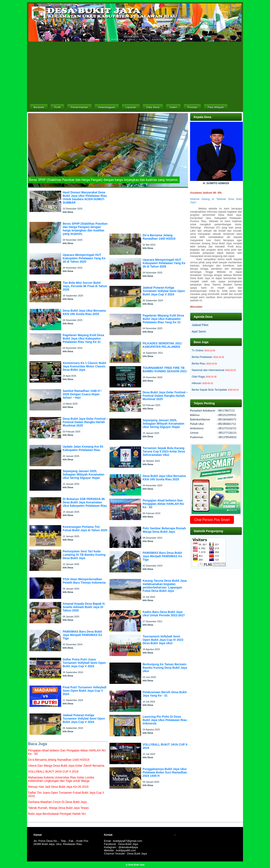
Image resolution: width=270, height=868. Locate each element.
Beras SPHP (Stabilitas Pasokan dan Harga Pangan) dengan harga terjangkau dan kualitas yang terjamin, (85, 229)
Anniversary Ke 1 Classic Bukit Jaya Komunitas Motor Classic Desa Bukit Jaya (84, 366)
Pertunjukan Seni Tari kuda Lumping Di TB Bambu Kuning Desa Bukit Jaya (84, 555)
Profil (57, 107)
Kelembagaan (107, 107)
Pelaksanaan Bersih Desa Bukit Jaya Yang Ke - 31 (165, 694)
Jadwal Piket (200, 325)
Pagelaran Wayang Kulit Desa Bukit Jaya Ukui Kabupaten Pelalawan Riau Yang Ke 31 (83, 338)
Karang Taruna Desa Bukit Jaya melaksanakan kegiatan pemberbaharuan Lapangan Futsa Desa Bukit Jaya (165, 586)
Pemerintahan (79, 107)
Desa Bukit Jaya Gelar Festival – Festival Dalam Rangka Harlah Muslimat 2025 (85, 422)
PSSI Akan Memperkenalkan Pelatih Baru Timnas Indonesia (84, 581)
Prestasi (192, 107)
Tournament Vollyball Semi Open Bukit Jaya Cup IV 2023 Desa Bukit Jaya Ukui (163, 640)
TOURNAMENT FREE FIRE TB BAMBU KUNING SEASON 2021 (165, 369)
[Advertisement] (135, 72)
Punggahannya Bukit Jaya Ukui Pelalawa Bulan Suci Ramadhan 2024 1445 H (165, 772)
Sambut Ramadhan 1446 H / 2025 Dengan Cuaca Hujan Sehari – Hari (82, 394)
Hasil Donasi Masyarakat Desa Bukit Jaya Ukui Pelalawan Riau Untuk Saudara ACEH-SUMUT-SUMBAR (85, 197)
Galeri (173, 107)
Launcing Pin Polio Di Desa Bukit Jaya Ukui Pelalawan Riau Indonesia (165, 720)
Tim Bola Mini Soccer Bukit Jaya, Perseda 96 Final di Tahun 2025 (85, 286)
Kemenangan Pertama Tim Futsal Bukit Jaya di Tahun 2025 (85, 528)
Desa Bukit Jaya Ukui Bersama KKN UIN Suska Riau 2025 (84, 312)
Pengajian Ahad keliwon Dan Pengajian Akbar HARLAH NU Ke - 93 (163, 504)
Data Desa (153, 107)
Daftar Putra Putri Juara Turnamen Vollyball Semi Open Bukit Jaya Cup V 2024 (84, 663)
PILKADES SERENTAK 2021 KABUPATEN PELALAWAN (162, 345)
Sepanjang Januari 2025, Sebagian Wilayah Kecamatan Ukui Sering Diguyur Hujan (84, 474)
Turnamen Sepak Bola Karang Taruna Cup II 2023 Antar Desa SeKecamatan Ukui (164, 451)
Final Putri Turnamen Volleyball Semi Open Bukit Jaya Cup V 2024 (84, 691)
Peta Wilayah (216, 107)
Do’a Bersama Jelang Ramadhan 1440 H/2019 (159, 237)
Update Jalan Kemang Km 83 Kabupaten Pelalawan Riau (83, 448)
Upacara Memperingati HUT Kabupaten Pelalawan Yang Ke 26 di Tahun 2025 (84, 258)
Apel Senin (199, 331)
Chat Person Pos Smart (212, 520)
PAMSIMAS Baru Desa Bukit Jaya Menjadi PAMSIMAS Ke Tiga (82, 635)
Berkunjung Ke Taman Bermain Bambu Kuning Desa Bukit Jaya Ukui (165, 668)
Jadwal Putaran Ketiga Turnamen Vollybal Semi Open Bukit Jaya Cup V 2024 (84, 719)
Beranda (39, 107)
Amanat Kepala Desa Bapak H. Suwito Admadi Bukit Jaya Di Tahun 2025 (84, 607)
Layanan (131, 107)
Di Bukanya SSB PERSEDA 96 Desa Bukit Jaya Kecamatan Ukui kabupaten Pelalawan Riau (85, 502)
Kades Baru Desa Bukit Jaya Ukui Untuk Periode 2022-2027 (164, 614)
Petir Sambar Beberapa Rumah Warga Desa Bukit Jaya (164, 530)
